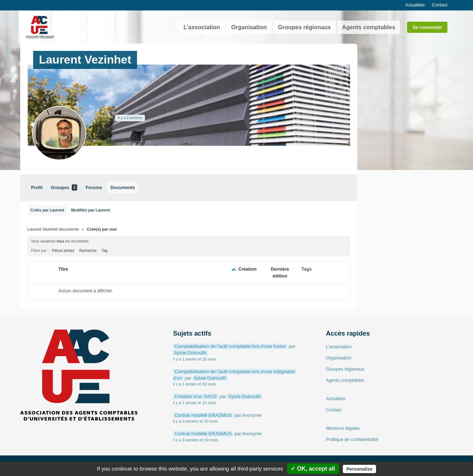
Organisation (249, 27)
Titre (63, 269)
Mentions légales (343, 428)
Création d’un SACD (196, 396)
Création (247, 269)
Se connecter (427, 27)
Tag (105, 251)
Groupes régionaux (304, 27)
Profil (37, 188)
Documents (123, 188)
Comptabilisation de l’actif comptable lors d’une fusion (230, 346)
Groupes (64, 187)
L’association (202, 27)
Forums (94, 188)
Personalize (359, 469)
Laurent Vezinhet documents (53, 229)
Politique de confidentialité (352, 440)
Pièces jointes (63, 251)
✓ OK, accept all (313, 469)
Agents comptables (369, 27)
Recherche (88, 251)
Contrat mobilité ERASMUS (203, 415)
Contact (440, 5)
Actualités (415, 5)
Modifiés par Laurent (90, 210)
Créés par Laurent (47, 210)
